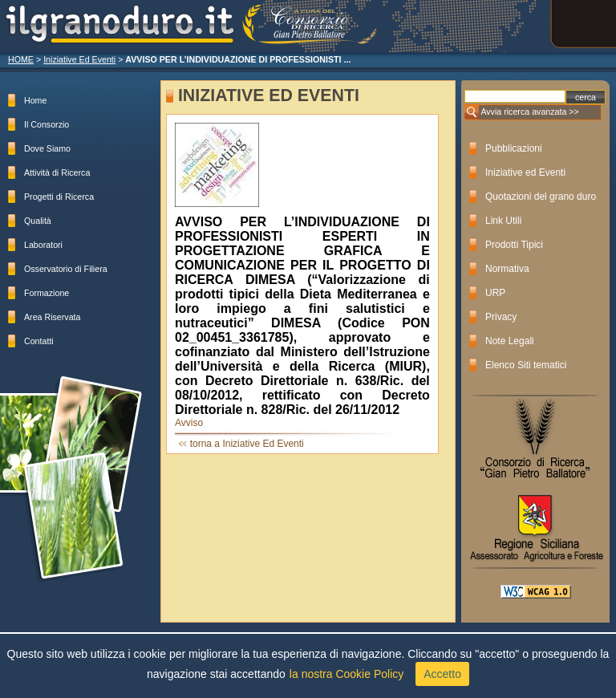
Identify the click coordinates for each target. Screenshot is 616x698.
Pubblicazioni (514, 148)
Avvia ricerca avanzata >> (529, 112)
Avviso (189, 423)
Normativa (507, 269)
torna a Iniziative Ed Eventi (247, 444)
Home (35, 100)
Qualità (38, 221)
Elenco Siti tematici (526, 365)
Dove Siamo (47, 148)
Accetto (442, 674)
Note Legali (510, 341)
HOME (21, 59)
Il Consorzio (47, 124)
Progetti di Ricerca (59, 197)
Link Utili (503, 221)
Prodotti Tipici (514, 245)
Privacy (501, 317)
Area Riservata (52, 317)
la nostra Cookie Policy (346, 674)
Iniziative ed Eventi (525, 172)
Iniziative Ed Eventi (79, 59)
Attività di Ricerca (57, 172)
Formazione (47, 293)
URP (495, 293)
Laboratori (43, 245)
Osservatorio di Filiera (66, 269)
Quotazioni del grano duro (541, 197)
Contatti (39, 341)
